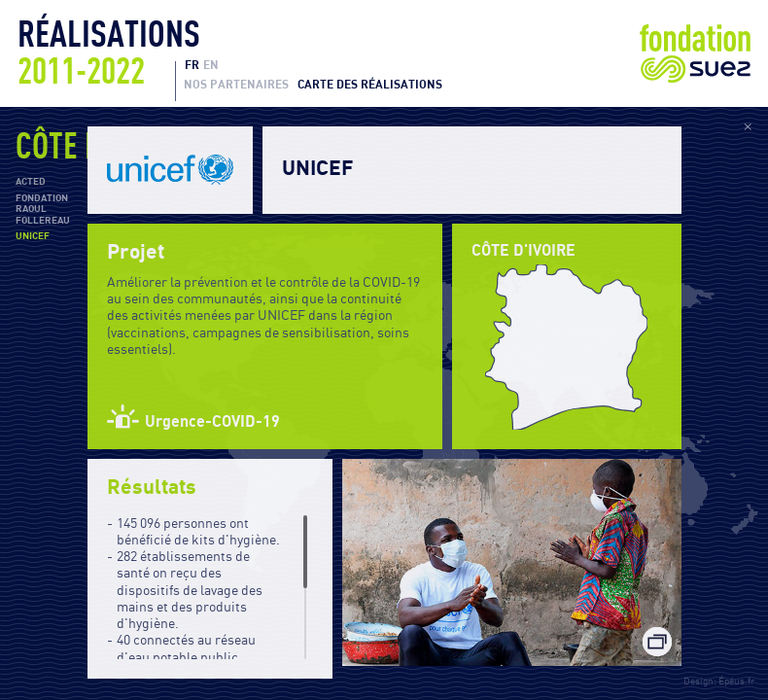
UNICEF (33, 236)
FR (192, 65)
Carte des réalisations (370, 85)
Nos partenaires (236, 85)
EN (211, 65)
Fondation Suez (695, 53)
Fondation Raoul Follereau (43, 210)
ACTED (31, 182)
